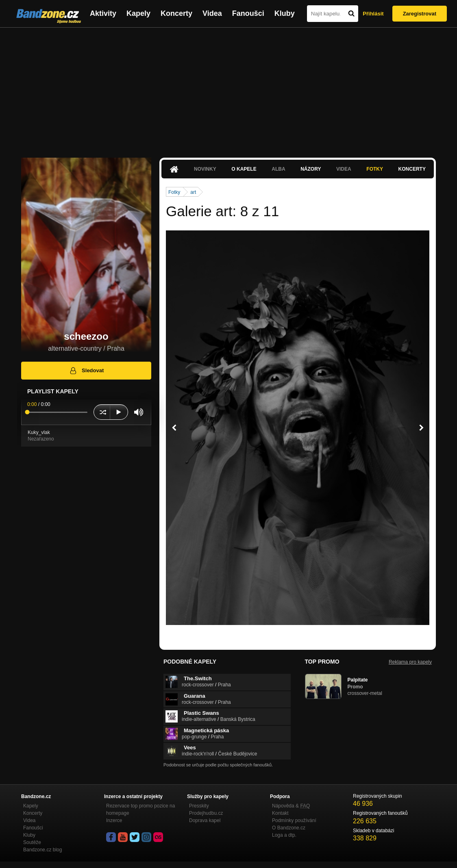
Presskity (199, 806)
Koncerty (176, 13)
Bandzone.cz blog (42, 850)
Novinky (205, 169)
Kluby (285, 13)
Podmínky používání (294, 820)
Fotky (375, 169)
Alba (278, 169)
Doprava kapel (205, 820)
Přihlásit (373, 14)
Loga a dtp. (284, 835)
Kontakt (280, 813)
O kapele (244, 169)
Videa (212, 13)
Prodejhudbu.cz (206, 813)
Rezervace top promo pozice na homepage (140, 809)
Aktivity (103, 13)
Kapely (138, 13)
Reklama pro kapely (410, 662)
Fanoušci (248, 13)
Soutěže (32, 842)
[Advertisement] (228, 89)
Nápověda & (291, 806)
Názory (311, 169)
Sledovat (86, 371)
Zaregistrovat (420, 14)
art (193, 192)
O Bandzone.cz (289, 828)
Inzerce (114, 820)
